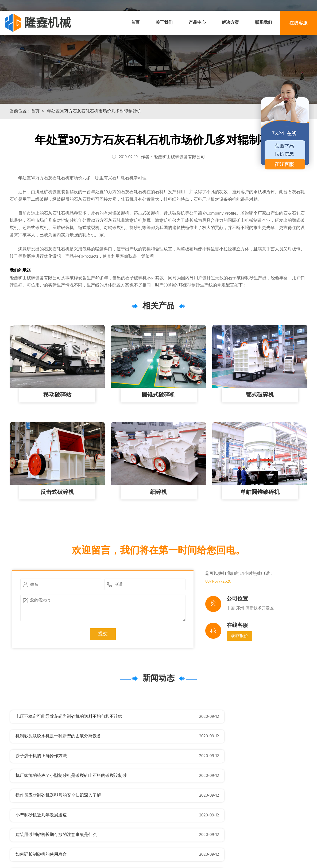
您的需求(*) (103, 638)
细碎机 (158, 522)
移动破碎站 (57, 425)
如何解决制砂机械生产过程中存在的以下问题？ (217, 826)
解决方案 (230, 23)
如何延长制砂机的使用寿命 (198, 806)
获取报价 (239, 666)
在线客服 (299, 23)
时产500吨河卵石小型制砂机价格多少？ (53, 826)
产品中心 (197, 23)
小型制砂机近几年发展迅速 (198, 786)
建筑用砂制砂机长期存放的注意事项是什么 (56, 806)
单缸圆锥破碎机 (260, 522)
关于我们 (164, 23)
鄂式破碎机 (260, 425)
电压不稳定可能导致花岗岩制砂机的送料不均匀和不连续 (69, 747)
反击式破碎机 (57, 522)
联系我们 (264, 23)
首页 (135, 23)
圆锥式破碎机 (158, 425)
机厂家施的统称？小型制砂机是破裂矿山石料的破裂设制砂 (228, 766)
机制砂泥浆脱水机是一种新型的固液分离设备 (215, 747)
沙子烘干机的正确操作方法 (41, 766)
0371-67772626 (218, 611)
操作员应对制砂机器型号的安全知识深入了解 (58, 786)
